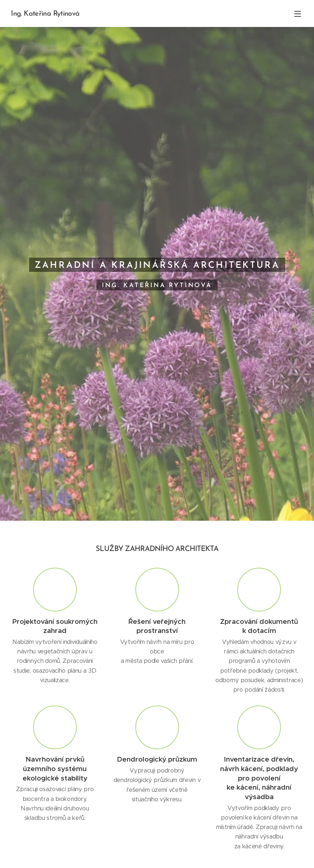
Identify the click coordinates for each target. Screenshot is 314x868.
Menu (298, 14)
